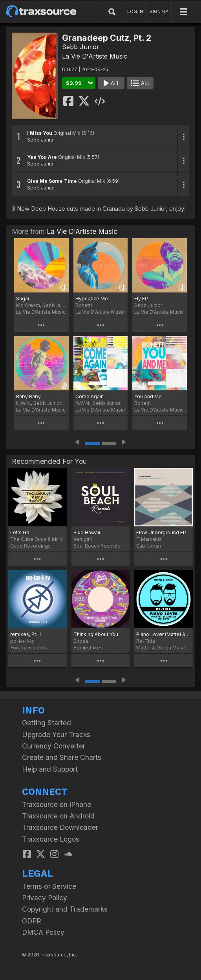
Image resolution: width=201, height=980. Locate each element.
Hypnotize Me (92, 299)
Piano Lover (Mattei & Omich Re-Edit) (164, 634)
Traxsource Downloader (60, 827)
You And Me (148, 396)
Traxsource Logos (51, 839)
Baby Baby (28, 396)
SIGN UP (159, 11)
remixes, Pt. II (26, 634)
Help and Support (50, 769)
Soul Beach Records (97, 546)
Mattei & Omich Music (161, 648)
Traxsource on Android (58, 816)
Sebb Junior (81, 47)
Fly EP (141, 299)
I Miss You (40, 133)
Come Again (90, 396)
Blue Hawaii (87, 532)
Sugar (23, 299)
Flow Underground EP (161, 532)
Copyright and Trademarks (65, 909)
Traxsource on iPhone (57, 804)
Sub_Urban (149, 546)
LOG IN (135, 11)
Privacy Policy (45, 898)
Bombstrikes (88, 648)
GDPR (32, 921)
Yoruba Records (29, 648)
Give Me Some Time (52, 181)
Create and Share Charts (62, 757)
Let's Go (20, 532)
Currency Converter (54, 746)
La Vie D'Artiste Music (95, 56)
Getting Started (47, 723)
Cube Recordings (30, 546)
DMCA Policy (43, 932)
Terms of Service (49, 886)
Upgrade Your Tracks (56, 735)
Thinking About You (96, 634)
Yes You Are (42, 157)
